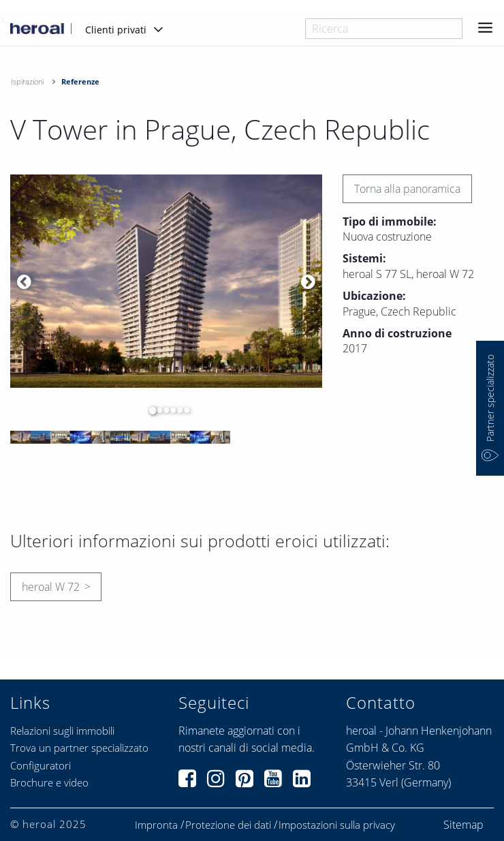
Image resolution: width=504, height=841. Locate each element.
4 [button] (170, 410)
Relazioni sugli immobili (62, 731)
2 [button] (156, 410)
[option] (166, 281)
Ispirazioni (27, 81)
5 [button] (176, 410)
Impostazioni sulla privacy (337, 825)
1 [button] (149, 410)
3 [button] (163, 410)
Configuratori (41, 765)
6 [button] (183, 410)
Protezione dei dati (228, 825)
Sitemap (463, 825)
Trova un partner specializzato (79, 748)
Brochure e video (49, 782)
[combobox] (384, 29)
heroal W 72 (51, 587)
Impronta (156, 825)
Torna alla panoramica (407, 189)
